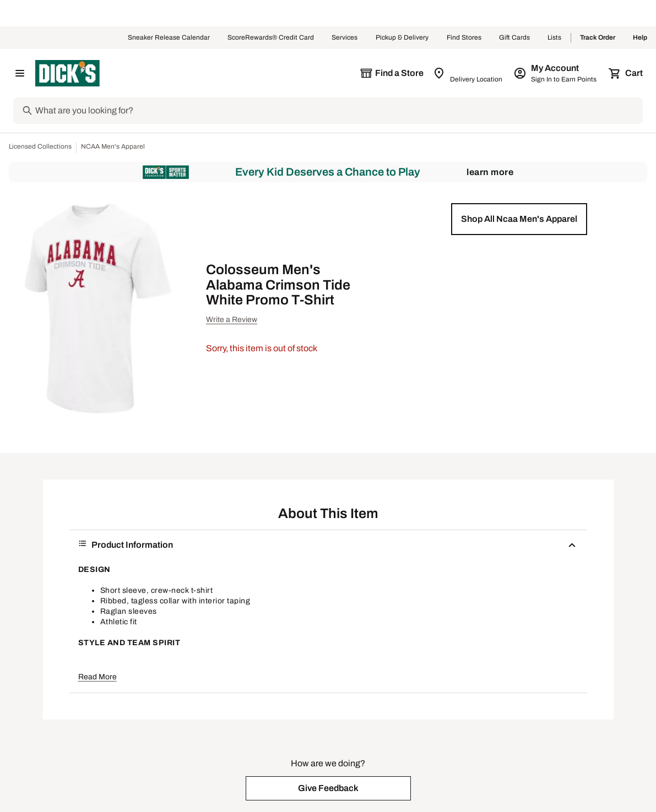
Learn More (490, 172)
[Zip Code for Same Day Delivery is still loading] (468, 73)
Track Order (598, 38)
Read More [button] (97, 677)
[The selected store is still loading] (392, 73)
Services (345, 38)
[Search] (338, 111)
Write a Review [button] (232, 320)
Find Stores (464, 38)
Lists (555, 38)
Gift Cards (514, 38)
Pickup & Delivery (402, 38)
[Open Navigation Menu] (20, 73)
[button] (519, 219)
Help (640, 38)
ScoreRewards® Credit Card (271, 38)
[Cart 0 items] (626, 73)
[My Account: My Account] (556, 73)
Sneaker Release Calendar (169, 38)
